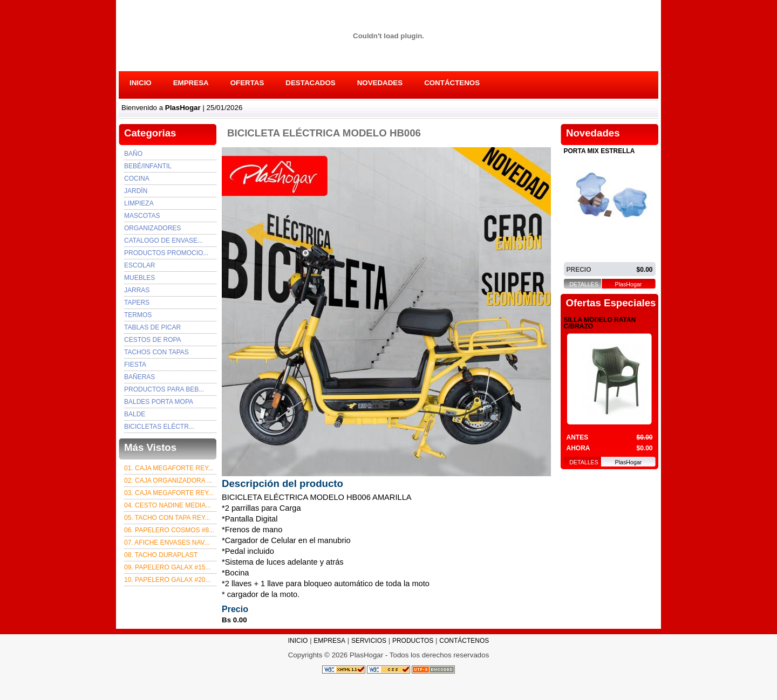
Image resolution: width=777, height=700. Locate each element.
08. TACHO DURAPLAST (161, 555)
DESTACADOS (310, 83)
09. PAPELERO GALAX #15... (168, 567)
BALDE (135, 414)
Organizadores (152, 228)
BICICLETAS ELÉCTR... (159, 427)
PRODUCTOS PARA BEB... (164, 389)
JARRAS (137, 290)
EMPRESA (191, 83)
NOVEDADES (380, 83)
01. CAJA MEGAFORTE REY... (169, 468)
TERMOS (138, 315)
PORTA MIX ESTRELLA (599, 151)
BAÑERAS (139, 377)
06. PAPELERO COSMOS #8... (169, 530)
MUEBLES (139, 278)
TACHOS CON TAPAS (156, 352)
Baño (133, 154)
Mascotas (142, 216)
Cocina (137, 179)
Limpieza (139, 203)
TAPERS (137, 303)
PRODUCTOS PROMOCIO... (166, 253)
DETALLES (584, 284)
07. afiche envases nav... (167, 543)
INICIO (141, 83)
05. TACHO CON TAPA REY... (167, 518)
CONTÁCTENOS (452, 83)
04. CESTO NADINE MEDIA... (168, 505)
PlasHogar (629, 284)
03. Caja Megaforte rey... (169, 493)
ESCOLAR (139, 265)
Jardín (136, 191)
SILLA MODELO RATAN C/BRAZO (600, 323)
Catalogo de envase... (163, 241)
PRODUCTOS (413, 641)
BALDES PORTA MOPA (159, 402)
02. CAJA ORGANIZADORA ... (168, 481)
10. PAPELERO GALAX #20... (168, 580)
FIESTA (135, 365)
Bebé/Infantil (148, 166)
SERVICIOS (369, 641)
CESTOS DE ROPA (153, 340)
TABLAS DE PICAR (152, 327)
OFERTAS (247, 83)
